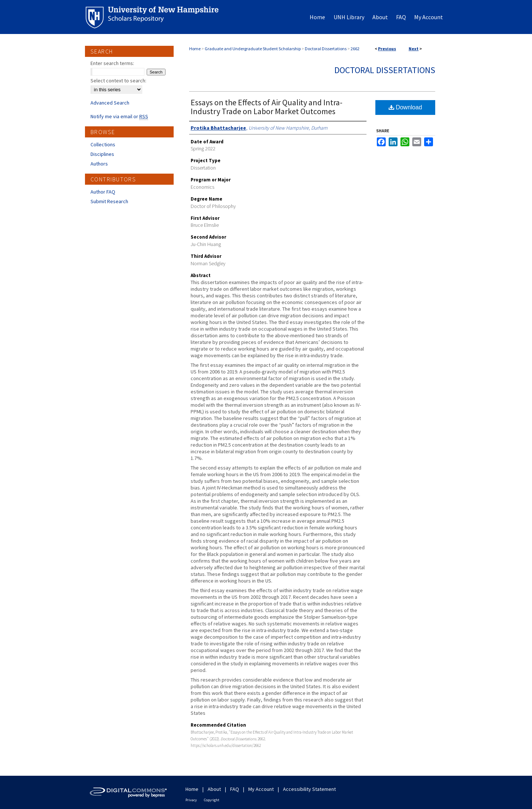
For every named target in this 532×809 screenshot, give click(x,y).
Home (195, 49)
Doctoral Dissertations (326, 49)
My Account (261, 789)
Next (414, 49)
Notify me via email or (119, 116)
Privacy (191, 800)
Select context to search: (118, 81)
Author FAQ (103, 192)
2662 (355, 49)
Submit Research (109, 201)
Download (405, 107)
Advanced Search (110, 103)
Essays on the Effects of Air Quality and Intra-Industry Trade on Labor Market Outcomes (267, 107)
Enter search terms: (112, 63)
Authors (99, 164)
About (214, 789)
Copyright (212, 800)
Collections (103, 144)
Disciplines (102, 154)
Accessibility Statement (309, 789)
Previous (387, 49)
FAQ (235, 789)
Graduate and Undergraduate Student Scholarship (253, 49)
